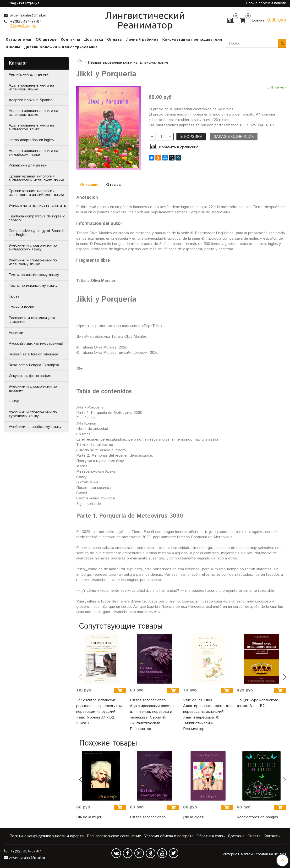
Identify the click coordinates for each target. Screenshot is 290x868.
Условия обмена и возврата (169, 836)
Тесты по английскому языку (34, 275)
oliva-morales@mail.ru (27, 15)
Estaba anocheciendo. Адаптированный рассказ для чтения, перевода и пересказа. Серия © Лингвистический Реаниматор (152, 715)
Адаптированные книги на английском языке (31, 127)
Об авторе (46, 40)
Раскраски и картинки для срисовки (32, 320)
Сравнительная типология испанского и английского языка (36, 193)
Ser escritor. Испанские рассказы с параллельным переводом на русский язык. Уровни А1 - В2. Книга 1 (99, 712)
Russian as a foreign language (33, 354)
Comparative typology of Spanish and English (36, 233)
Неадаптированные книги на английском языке (33, 153)
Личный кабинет (142, 40)
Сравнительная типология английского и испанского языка (36, 178)
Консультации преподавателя (192, 40)
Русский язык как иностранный (36, 344)
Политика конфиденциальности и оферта (47, 836)
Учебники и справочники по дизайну (33, 389)
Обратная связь (211, 836)
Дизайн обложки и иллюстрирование (61, 47)
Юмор (14, 401)
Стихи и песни (21, 307)
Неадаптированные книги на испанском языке (128, 63)
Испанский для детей (28, 165)
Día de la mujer (89, 817)
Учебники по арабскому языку (35, 427)
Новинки (16, 333)
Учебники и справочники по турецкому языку (33, 414)
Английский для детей (29, 75)
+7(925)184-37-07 (25, 22)
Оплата (115, 40)
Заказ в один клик (234, 137)
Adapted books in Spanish (31, 100)
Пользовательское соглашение (114, 836)
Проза (14, 296)
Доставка (94, 40)
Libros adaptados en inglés (31, 140)
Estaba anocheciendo (148, 817)
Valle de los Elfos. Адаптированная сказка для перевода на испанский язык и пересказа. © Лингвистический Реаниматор (208, 715)
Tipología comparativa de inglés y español (37, 218)
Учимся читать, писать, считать (37, 206)
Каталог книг (19, 40)
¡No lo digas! (194, 817)
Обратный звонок (23, 26)
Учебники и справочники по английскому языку (33, 247)
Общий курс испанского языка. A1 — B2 (257, 703)
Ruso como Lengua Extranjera (34, 365)
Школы (13, 47)
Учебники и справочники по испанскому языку (33, 262)
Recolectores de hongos (257, 817)
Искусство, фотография (30, 376)
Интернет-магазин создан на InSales (254, 854)
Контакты (70, 40)
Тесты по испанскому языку (33, 286)
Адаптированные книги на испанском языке (31, 87)
